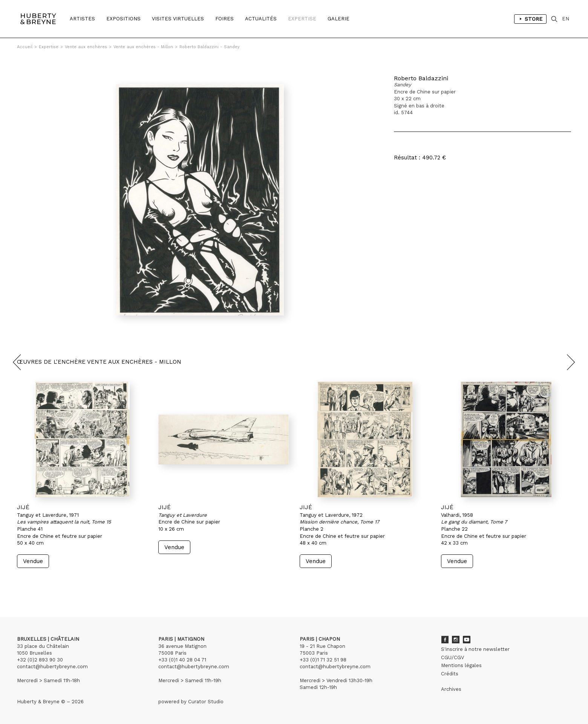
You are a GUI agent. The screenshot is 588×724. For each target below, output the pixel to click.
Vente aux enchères (86, 47)
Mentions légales (461, 665)
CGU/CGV (452, 657)
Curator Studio (206, 702)
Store (530, 19)
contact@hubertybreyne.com (52, 667)
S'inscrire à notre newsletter (475, 649)
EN (566, 19)
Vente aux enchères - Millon (143, 47)
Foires (224, 19)
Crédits (450, 674)
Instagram (456, 640)
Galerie (338, 19)
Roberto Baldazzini (421, 78)
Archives (451, 689)
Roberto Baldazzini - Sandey (210, 47)
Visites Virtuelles (178, 19)
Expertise (302, 19)
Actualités (261, 19)
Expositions (123, 19)
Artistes (82, 19)
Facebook (445, 640)
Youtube (467, 640)
